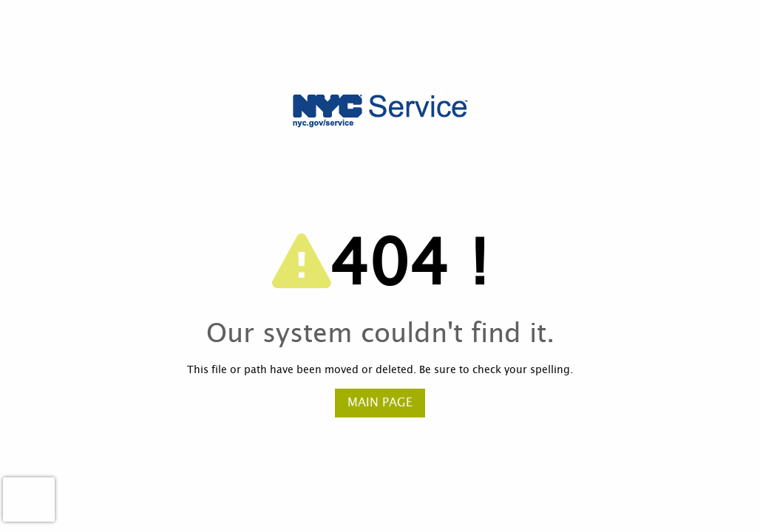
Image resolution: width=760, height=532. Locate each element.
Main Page (380, 403)
